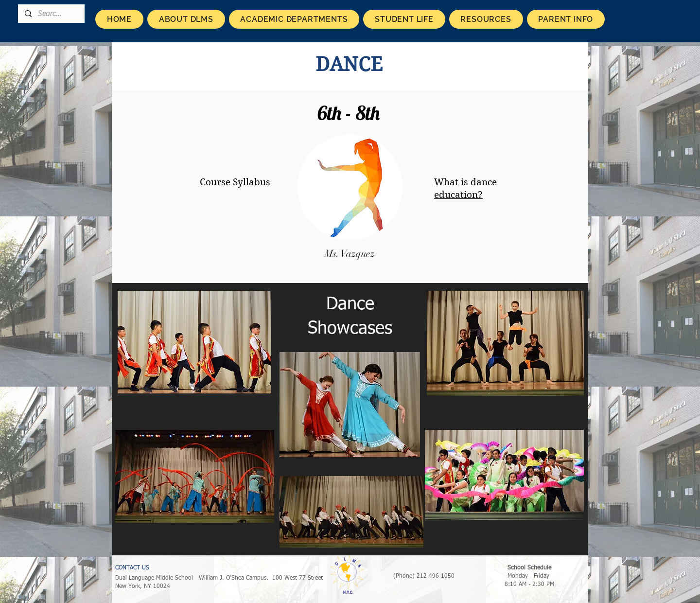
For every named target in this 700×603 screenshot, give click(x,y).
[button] (186, 19)
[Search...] (51, 14)
